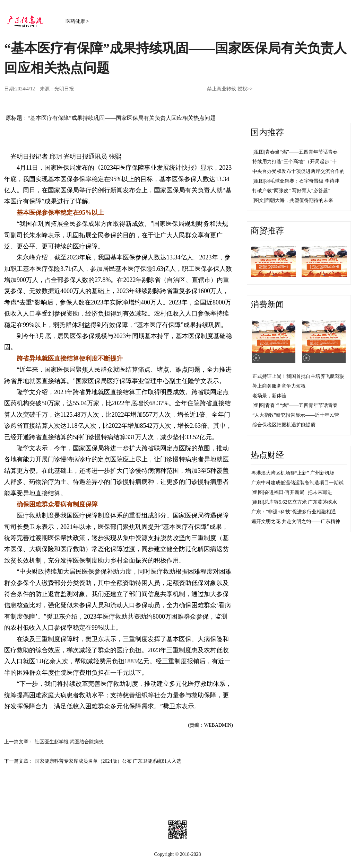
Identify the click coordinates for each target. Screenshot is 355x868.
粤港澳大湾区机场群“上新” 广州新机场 (293, 473)
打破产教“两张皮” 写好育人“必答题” (291, 191)
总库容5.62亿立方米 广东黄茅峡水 (301, 502)
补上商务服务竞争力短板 (279, 386)
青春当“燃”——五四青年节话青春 (301, 152)
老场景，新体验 (269, 396)
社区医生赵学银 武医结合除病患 (69, 742)
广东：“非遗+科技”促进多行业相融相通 (294, 512)
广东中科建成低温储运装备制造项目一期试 (297, 483)
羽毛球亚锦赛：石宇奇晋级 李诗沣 (302, 181)
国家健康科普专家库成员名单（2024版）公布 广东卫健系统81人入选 (108, 761)
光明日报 (64, 89)
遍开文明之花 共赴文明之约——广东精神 (296, 521)
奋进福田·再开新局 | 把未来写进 (298, 492)
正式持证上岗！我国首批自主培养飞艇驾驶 (298, 376)
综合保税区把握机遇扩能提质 (284, 425)
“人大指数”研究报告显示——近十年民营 (296, 415)
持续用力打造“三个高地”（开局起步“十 (295, 162)
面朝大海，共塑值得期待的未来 (299, 200)
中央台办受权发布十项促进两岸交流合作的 (298, 171)
